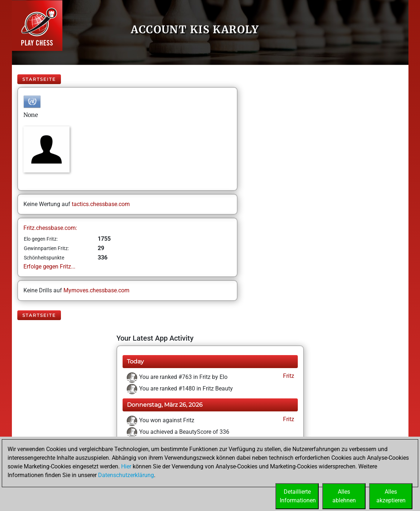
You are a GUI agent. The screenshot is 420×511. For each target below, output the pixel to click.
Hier (126, 466)
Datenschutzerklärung (126, 475)
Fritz (288, 376)
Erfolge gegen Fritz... (49, 267)
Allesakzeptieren (391, 496)
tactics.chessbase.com (101, 204)
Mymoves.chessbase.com (96, 290)
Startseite (39, 79)
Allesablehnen (344, 496)
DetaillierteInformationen (298, 496)
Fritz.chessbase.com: (50, 228)
